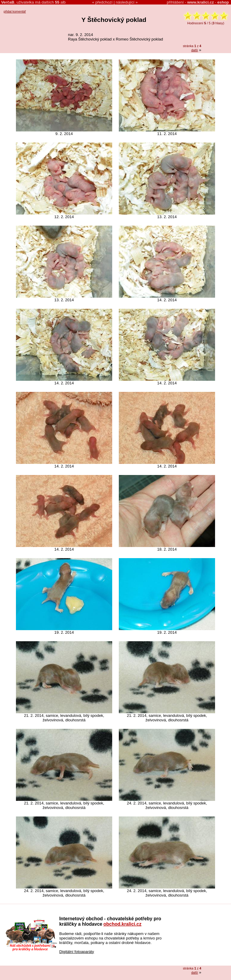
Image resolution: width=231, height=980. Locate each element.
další (195, 50)
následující (125, 2)
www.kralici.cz (201, 2)
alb (60, 2)
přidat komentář (15, 11)
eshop (223, 2)
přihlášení (175, 2)
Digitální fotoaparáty (77, 952)
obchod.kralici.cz (123, 924)
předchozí (104, 2)
